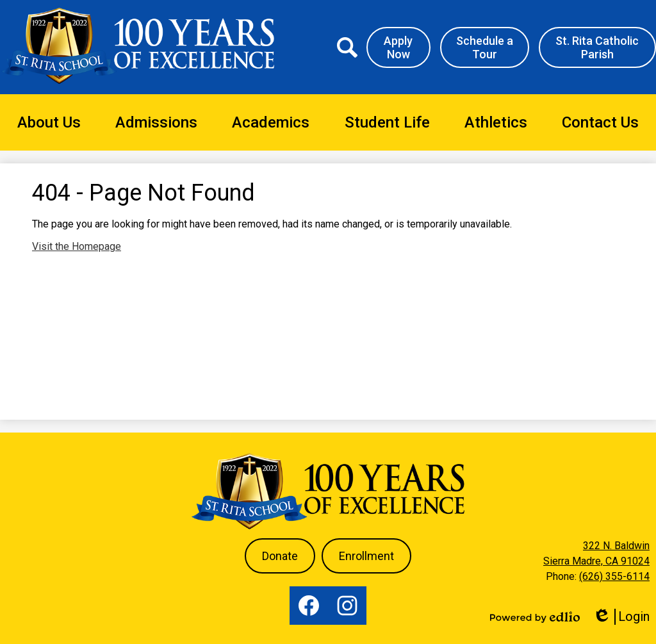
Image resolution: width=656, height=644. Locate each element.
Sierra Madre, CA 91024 (596, 561)
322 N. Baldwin (616, 546)
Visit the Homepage (77, 246)
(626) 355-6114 (614, 576)
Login (621, 617)
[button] (49, 122)
